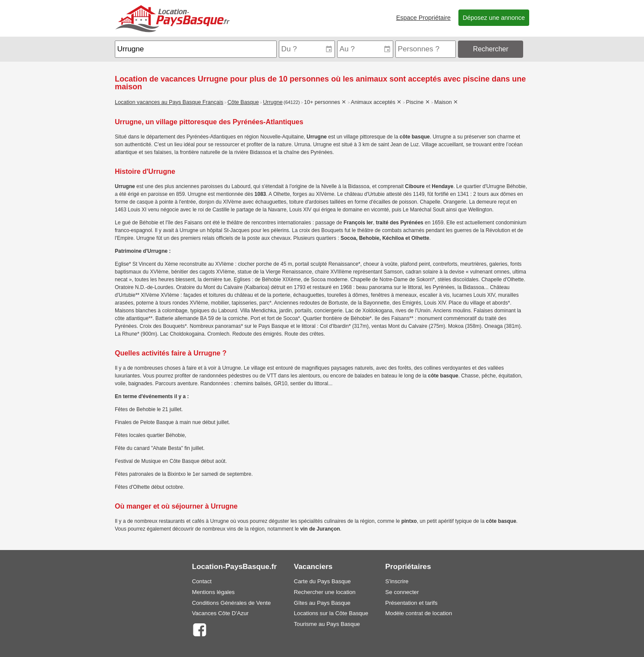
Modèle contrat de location (419, 613)
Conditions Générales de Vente (232, 603)
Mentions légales (213, 592)
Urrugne (273, 102)
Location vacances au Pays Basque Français (169, 102)
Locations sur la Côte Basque (331, 613)
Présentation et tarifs (412, 603)
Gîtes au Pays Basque (322, 603)
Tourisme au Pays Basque (327, 624)
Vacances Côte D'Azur (220, 613)
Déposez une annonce (494, 18)
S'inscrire (397, 581)
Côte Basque (243, 102)
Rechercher (491, 49)
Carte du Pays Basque (322, 581)
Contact (202, 581)
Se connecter (402, 592)
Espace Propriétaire (423, 18)
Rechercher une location (325, 592)
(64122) (292, 102)
